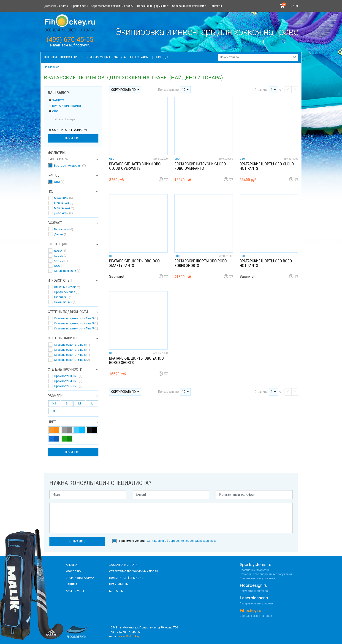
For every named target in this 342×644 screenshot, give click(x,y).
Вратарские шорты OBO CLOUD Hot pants (267, 166)
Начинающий (65, 302)
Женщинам (64, 203)
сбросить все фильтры (68, 130)
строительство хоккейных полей (133, 571)
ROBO (60, 251)
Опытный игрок (67, 287)
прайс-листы (119, 584)
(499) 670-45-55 (70, 40)
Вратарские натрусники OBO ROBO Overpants (200, 166)
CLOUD (61, 256)
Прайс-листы (80, 6)
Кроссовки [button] (69, 57)
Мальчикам (64, 208)
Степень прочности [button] (65, 370)
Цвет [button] (52, 422)
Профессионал (67, 292)
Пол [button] (51, 192)
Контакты (216, 6)
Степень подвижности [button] (68, 312)
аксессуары (75, 591)
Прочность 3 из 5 (68, 376)
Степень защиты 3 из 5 (72, 350)
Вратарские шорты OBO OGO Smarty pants (134, 263)
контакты (116, 591)
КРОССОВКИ (74, 571)
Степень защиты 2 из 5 (72, 345)
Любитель (63, 297)
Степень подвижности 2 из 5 (76, 318)
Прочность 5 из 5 (68, 386)
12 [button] (184, 90)
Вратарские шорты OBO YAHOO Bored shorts (137, 360)
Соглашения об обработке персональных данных (181, 541)
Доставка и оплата (56, 6)
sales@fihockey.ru (76, 45)
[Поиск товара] (258, 57)
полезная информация (126, 578)
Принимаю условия (167, 541)
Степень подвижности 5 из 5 (76, 328)
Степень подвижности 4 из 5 (76, 323)
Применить (73, 138)
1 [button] (272, 90)
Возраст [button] (55, 223)
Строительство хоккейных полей (112, 6)
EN (296, 6)
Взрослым (64, 229)
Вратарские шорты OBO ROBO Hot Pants (266, 263)
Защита (57, 100)
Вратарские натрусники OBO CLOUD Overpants (135, 166)
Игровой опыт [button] (60, 281)
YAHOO (61, 261)
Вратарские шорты (65, 106)
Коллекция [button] (57, 244)
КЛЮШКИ (72, 565)
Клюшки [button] (51, 57)
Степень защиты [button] (62, 338)
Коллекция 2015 (67, 271)
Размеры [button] (56, 396)
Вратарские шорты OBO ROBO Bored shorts (201, 263)
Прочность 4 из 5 (68, 381)
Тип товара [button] (58, 159)
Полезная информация (152, 6)
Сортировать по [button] (124, 90)
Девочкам (63, 213)
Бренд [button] (53, 175)
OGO (59, 266)
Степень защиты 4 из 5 (72, 355)
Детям (61, 234)
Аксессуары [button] (139, 57)
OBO (53, 111)
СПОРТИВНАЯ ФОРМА (80, 578)
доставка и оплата (123, 565)
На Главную (52, 67)
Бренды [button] (162, 57)
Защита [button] (120, 57)
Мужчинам (63, 198)
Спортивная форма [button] (96, 57)
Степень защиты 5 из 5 (72, 360)
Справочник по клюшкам (188, 6)
